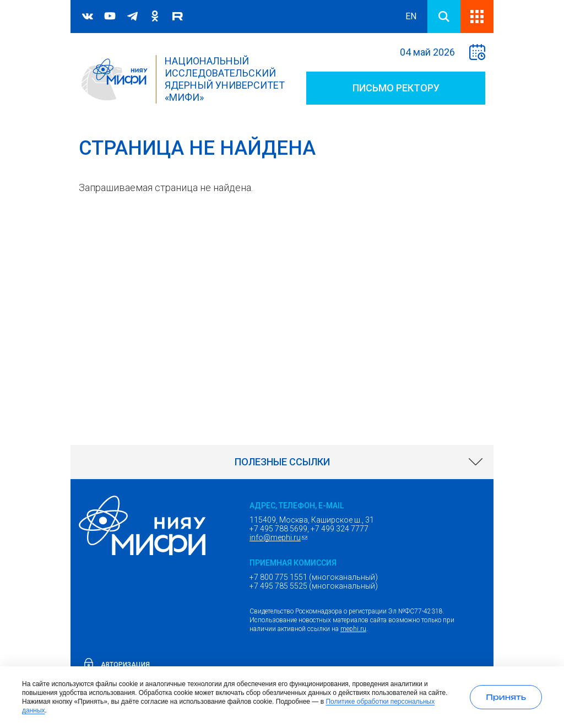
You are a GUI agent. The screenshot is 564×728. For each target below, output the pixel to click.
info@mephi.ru (280, 537)
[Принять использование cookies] (506, 697)
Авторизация (125, 665)
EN (411, 16)
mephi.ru (353, 629)
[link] (282, 462)
